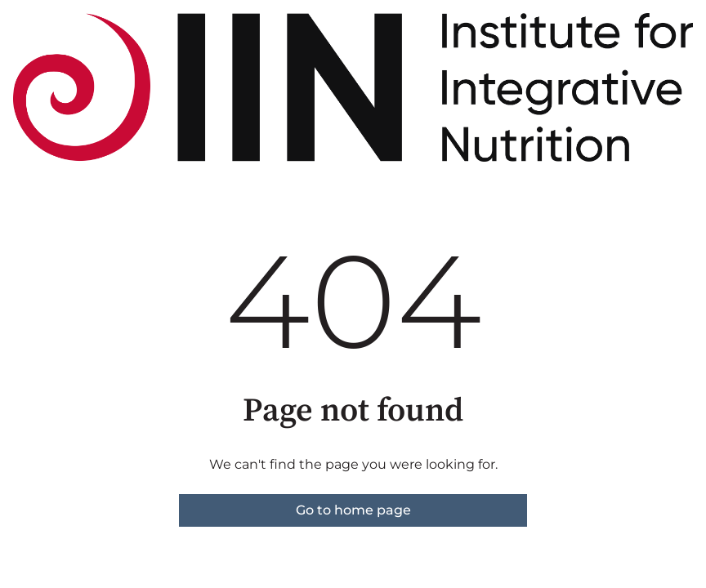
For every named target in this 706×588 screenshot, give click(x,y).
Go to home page (353, 510)
